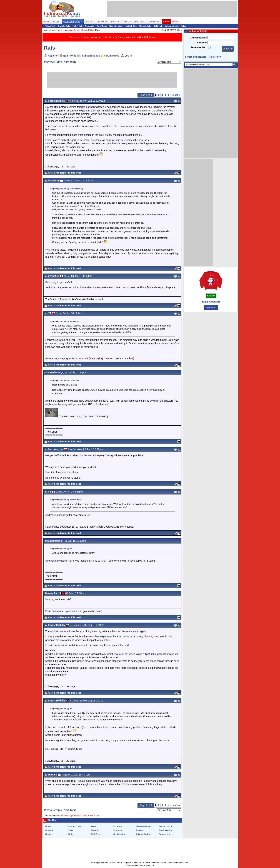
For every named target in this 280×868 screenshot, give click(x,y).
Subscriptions (172, 26)
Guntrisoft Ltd (147, 865)
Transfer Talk (64, 26)
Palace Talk (50, 26)
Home (60, 30)
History (49, 834)
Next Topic (70, 62)
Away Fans (102, 26)
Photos (94, 830)
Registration (119, 834)
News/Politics (116, 26)
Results (49, 830)
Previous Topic (53, 62)
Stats (71, 830)
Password (202, 43)
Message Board (72, 30)
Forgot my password (196, 57)
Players (140, 830)
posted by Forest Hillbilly (72, 189)
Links (71, 834)
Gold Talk (158, 26)
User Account (75, 826)
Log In (128, 56)
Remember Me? (199, 47)
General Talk (145, 26)
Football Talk (131, 26)
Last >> (176, 95)
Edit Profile (70, 56)
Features (118, 830)
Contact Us (164, 834)
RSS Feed (96, 834)
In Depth (117, 826)
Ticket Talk (77, 26)
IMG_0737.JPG (84, 416)
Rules (183, 26)
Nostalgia (90, 26)
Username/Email (198, 38)
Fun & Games (165, 830)
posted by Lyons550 (69, 380)
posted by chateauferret (71, 500)
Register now (215, 57)
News (93, 826)
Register (53, 56)
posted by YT (66, 549)
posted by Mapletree (69, 321)
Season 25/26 (165, 826)
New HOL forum (147, 37)
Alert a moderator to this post (64, 173)
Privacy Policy (143, 834)
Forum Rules (111, 56)
